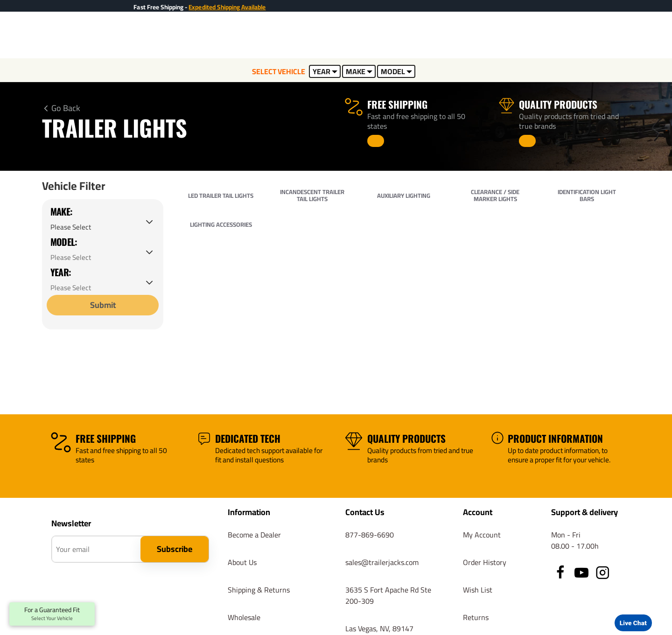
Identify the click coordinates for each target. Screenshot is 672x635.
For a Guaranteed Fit (52, 614)
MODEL (396, 71)
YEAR (325, 71)
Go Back (66, 108)
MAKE (359, 71)
